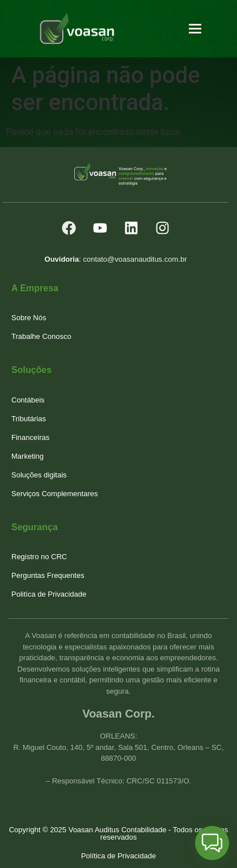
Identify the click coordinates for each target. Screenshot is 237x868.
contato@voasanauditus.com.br (135, 259)
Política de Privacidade (118, 856)
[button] (212, 843)
